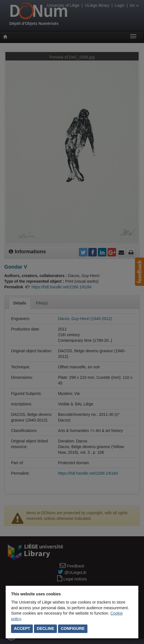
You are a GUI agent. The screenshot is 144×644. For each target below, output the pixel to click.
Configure (73, 628)
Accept (22, 628)
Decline (45, 628)
